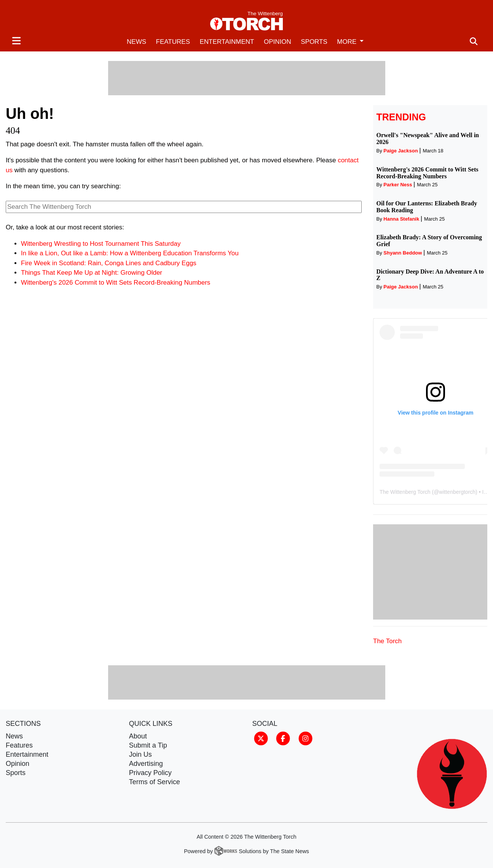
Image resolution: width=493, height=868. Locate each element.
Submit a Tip (148, 745)
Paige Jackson (400, 151)
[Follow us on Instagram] (306, 738)
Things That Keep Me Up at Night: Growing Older (92, 273)
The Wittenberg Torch (405, 492)
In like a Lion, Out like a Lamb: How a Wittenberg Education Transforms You (130, 253)
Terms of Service (155, 782)
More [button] (348, 42)
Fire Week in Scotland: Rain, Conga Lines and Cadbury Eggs (109, 263)
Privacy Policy (150, 773)
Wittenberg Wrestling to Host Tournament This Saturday (101, 244)
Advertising (146, 764)
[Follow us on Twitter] (261, 738)
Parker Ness (398, 185)
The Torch (387, 641)
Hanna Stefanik (401, 219)
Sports (314, 42)
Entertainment (227, 42)
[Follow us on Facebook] (283, 738)
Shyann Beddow (403, 253)
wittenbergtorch (457, 492)
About (138, 736)
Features (173, 42)
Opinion (278, 42)
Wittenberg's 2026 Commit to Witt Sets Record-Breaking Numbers (116, 283)
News (136, 42)
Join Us (140, 754)
